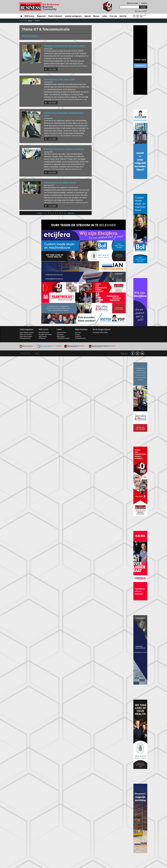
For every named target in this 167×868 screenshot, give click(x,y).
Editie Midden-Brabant (27, 332)
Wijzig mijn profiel (132, 3)
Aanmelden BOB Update (100, 332)
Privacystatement (80, 338)
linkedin (142, 353)
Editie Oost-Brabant (26, 334)
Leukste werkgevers (73, 16)
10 (65, 213)
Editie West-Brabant (26, 336)
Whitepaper (42, 338)
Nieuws (96, 16)
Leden (104, 16)
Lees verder (52, 69)
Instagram (138, 353)
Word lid (123, 16)
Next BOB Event (44, 332)
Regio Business (40, 7)
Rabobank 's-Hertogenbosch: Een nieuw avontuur (64, 46)
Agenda (88, 16)
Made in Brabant (55, 16)
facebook (133, 353)
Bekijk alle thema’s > (30, 36)
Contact (77, 334)
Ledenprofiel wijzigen (63, 338)
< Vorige (39, 213)
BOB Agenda (43, 336)
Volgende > (71, 213)
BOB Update (61, 336)
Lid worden (60, 334)
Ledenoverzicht (61, 332)
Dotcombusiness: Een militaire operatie (60, 183)
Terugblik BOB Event (45, 334)
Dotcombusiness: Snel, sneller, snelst (59, 79)
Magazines (41, 16)
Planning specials (25, 338)
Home (21, 16)
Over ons (113, 16)
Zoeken (143, 7)
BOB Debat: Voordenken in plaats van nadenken (64, 149)
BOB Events (29, 16)
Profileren (144, 3)
